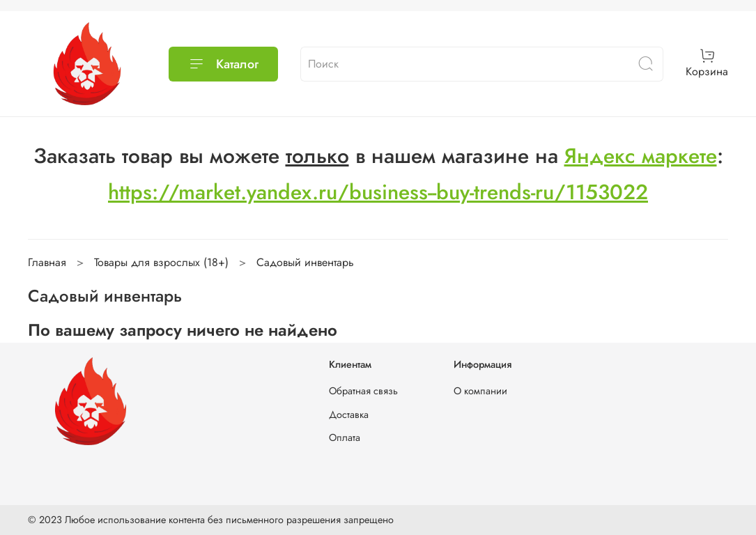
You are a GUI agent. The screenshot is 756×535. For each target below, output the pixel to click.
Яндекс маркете (641, 156)
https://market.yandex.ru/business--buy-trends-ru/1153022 (378, 192)
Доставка (349, 414)
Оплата (345, 437)
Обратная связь (363, 391)
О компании (480, 391)
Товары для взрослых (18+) (161, 262)
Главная (47, 262)
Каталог (223, 64)
